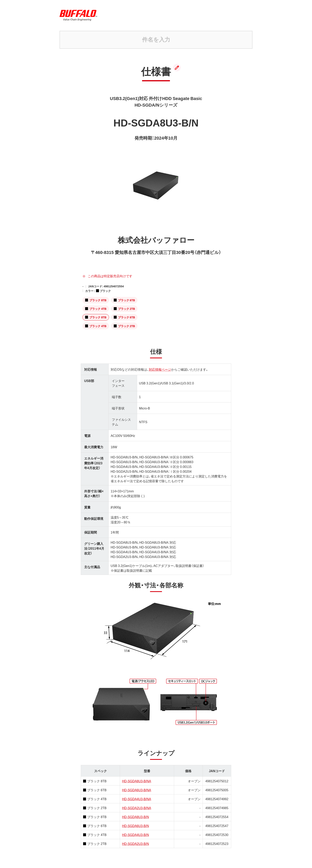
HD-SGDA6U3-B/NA (136, 790)
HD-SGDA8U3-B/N (135, 817)
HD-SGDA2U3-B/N (135, 844)
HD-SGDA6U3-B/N (135, 826)
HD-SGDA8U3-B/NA (136, 781)
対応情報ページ (160, 369)
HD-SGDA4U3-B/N (135, 835)
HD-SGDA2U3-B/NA (136, 808)
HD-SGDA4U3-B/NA (136, 799)
